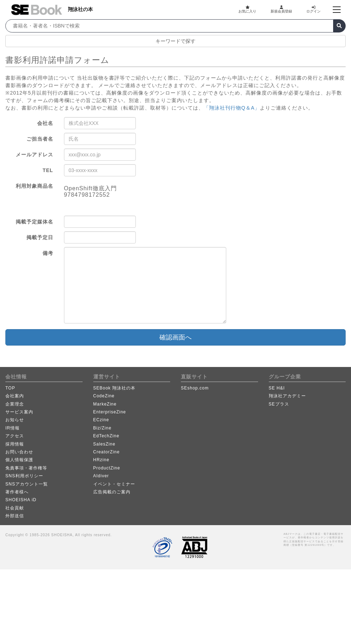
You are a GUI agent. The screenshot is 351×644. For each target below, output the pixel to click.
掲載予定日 (40, 237)
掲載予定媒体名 (34, 222)
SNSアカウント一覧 (27, 484)
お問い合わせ (19, 452)
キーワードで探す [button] (175, 41)
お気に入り (247, 9)
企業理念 (15, 404)
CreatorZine (107, 452)
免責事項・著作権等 (26, 468)
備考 (48, 253)
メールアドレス (34, 155)
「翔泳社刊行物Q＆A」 (232, 108)
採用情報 (15, 444)
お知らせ (15, 420)
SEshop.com (195, 388)
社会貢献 (15, 508)
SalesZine (104, 444)
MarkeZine (105, 404)
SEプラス (279, 404)
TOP (10, 388)
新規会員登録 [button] (281, 9)
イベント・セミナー (114, 484)
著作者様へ (17, 492)
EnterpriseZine (110, 412)
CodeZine (104, 396)
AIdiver (101, 476)
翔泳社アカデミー (287, 396)
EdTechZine (106, 436)
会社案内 (15, 396)
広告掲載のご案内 (112, 492)
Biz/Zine (102, 428)
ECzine (101, 420)
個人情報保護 (19, 460)
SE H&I (277, 388)
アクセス (15, 436)
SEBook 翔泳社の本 (115, 388)
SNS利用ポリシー (24, 476)
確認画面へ (175, 337)
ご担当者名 (40, 139)
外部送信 (15, 516)
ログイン (313, 9)
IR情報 (13, 428)
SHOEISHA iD (21, 500)
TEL (48, 170)
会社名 (45, 123)
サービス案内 (19, 412)
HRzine (101, 460)
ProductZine (107, 468)
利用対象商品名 (34, 186)
